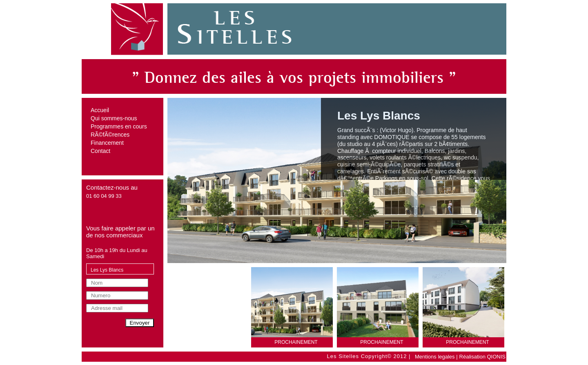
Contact (100, 151)
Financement (107, 143)
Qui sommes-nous (114, 118)
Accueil (100, 110)
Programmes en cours (119, 126)
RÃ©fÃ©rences (110, 135)
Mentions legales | (436, 357)
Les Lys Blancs (107, 270)
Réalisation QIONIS (482, 357)
